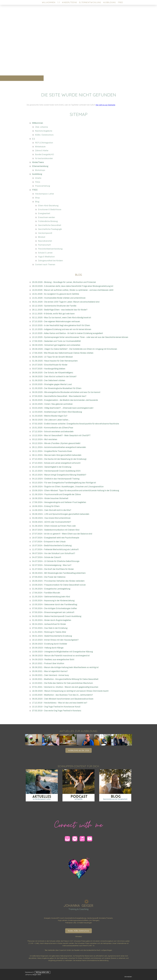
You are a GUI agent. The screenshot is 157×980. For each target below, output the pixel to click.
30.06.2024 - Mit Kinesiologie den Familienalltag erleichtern (59, 573)
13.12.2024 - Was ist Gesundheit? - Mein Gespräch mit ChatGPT (61, 436)
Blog (37, 202)
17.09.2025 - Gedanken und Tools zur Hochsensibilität (56, 341)
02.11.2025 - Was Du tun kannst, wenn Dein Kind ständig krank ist (62, 318)
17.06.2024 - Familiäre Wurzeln (46, 593)
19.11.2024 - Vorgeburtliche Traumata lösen (52, 451)
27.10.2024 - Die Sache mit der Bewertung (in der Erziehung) (59, 459)
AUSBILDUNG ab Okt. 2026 (79, 750)
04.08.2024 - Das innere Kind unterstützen (51, 518)
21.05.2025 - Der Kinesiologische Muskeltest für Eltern (57, 388)
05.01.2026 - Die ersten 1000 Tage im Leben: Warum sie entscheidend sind (66, 302)
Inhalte (38, 178)
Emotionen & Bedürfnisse (50, 210)
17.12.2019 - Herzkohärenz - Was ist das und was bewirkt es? (60, 703)
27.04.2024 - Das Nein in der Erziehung (50, 628)
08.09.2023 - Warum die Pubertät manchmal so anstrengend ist (61, 656)
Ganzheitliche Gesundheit (50, 225)
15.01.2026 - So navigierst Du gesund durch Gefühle (55, 294)
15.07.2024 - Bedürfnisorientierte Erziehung (52, 546)
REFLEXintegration (44, 143)
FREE (121, 2)
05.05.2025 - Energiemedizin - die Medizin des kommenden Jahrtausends (65, 400)
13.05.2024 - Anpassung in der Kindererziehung (53, 601)
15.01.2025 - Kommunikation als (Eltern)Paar (53, 428)
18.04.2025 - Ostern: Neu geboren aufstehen (52, 404)
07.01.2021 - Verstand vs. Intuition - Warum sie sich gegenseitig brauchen (65, 687)
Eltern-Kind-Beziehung (48, 206)
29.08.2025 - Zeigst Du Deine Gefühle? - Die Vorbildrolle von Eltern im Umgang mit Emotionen (75, 349)
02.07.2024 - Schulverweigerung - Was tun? (52, 565)
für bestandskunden (44, 158)
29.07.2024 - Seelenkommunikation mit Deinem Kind (56, 530)
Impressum (29, 972)
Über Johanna (41, 127)
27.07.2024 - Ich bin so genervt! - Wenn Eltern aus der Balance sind (62, 534)
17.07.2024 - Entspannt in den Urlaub (49, 542)
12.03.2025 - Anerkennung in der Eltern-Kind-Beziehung (57, 412)
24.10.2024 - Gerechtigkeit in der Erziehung (52, 467)
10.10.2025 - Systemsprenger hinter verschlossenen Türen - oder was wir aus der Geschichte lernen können (80, 337)
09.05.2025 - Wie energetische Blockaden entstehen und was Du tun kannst (66, 392)
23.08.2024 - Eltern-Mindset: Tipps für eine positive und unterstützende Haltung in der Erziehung (76, 491)
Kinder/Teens (70, 2)
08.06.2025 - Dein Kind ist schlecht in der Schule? (54, 377)
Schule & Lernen (45, 253)
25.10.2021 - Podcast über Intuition (48, 663)
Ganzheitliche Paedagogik (50, 229)
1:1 (59, 2)
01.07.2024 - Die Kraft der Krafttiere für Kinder (53, 569)
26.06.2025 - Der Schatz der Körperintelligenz (53, 373)
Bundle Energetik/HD (44, 154)
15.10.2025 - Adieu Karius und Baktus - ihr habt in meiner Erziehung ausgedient (67, 333)
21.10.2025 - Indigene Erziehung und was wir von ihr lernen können (62, 329)
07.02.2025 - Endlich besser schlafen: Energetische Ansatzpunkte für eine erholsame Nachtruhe (75, 424)
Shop (37, 198)
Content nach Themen (45, 265)
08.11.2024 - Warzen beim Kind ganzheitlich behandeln (57, 455)
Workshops (40, 170)
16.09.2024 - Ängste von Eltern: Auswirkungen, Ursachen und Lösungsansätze (68, 487)
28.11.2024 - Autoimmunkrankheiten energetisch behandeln (59, 447)
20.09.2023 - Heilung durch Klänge (48, 648)
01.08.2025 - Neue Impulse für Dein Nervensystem (55, 361)
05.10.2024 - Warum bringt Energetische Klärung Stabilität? (59, 475)
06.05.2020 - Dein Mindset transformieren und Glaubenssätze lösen (63, 699)
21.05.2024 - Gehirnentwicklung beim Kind (51, 597)
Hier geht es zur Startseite (105, 105)
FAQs (38, 182)
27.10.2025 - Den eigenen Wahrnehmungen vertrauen (56, 322)
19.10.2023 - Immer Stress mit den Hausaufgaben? (55, 640)
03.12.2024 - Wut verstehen (45, 439)
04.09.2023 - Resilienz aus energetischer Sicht (53, 660)
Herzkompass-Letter (44, 194)
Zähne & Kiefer (42, 151)
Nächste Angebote (44, 131)
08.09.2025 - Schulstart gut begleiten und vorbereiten (56, 345)
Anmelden (128, 977)
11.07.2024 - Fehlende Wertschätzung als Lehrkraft (55, 550)
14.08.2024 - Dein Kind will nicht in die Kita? (52, 510)
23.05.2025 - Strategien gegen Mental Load (52, 384)
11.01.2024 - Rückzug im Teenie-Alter (49, 632)
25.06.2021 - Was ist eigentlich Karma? (50, 671)
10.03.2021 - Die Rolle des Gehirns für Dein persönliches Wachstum (62, 683)
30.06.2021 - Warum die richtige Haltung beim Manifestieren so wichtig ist (65, 667)
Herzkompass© (45, 233)
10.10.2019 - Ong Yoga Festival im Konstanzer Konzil (56, 707)
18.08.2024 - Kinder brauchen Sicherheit (50, 498)
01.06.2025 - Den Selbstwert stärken (49, 380)
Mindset (42, 237)
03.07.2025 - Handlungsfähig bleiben (49, 369)
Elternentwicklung (90, 2)
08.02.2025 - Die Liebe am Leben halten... (51, 420)
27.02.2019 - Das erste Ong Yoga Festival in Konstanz (57, 711)
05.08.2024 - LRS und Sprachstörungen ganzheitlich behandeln (61, 514)
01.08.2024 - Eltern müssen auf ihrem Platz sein (54, 526)
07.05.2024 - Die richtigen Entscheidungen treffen (54, 608)
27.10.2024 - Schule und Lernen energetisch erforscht (56, 463)
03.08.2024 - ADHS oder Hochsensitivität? (52, 522)
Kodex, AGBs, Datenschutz (78, 931)
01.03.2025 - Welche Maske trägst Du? (50, 416)
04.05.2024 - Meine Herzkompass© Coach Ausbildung (57, 616)
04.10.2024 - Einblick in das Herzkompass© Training (56, 479)
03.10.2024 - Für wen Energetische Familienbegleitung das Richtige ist (64, 483)
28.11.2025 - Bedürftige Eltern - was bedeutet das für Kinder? (60, 310)
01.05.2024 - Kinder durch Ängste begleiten (52, 620)
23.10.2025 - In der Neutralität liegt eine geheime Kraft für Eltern (61, 325)
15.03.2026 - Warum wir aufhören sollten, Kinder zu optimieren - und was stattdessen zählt (73, 290)
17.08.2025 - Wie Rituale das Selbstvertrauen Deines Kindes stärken (63, 353)
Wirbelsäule (40, 147)
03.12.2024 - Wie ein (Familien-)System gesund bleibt (56, 443)
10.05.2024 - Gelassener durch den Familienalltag (55, 605)
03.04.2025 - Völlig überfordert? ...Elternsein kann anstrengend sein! (63, 408)
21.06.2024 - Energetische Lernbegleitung (51, 589)
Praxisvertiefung (42, 186)
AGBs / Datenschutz (44, 135)
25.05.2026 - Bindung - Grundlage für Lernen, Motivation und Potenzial (64, 282)
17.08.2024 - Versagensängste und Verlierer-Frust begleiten (59, 502)
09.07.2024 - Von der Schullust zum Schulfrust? (54, 553)
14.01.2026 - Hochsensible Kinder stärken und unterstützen (59, 298)
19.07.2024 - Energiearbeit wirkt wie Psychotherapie (56, 538)
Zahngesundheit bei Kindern (50, 261)
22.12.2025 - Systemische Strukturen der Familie (54, 306)
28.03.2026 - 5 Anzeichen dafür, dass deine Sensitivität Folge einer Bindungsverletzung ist (73, 286)
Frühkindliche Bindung (48, 221)
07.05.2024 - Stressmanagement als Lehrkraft (53, 612)
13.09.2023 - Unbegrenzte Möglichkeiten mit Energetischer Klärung (62, 652)
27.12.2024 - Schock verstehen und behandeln (53, 432)
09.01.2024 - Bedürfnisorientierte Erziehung (52, 636)
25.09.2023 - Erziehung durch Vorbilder (50, 644)
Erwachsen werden (46, 217)
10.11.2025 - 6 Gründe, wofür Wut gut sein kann (53, 314)
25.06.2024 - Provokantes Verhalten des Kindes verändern (58, 581)
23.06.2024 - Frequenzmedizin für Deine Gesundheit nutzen (59, 585)
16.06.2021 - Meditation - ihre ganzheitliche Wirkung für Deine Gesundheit (65, 679)
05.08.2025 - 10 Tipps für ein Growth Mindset (52, 357)
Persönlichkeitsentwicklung (50, 249)
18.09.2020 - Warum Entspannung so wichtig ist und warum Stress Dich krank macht (70, 691)
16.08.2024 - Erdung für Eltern (46, 506)
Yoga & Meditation (46, 257)
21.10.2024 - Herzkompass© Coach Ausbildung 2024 (56, 471)
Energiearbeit (44, 213)
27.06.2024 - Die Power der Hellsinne (49, 577)
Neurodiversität (45, 241)
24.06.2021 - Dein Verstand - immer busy (50, 675)
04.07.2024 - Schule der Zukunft (47, 557)
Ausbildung (110, 2)
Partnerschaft (44, 245)
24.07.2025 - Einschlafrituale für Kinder (50, 365)
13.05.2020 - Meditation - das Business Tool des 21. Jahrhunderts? (62, 695)
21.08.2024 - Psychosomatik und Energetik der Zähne (56, 494)
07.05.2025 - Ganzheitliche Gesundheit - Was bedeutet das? (59, 396)
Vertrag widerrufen (42, 972)
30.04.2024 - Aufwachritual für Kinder (49, 624)
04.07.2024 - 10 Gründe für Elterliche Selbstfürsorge (56, 561)
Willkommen (49, 2)
